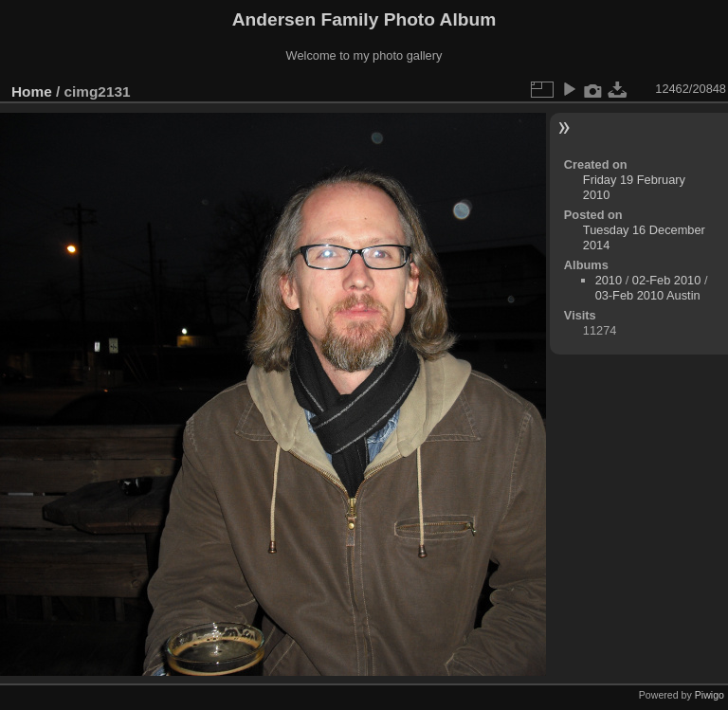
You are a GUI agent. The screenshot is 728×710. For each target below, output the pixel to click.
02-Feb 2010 (667, 280)
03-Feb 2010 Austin (648, 295)
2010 (609, 280)
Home (32, 91)
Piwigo (710, 695)
